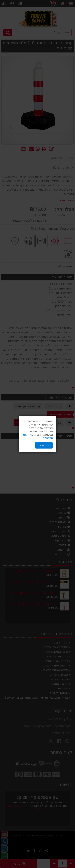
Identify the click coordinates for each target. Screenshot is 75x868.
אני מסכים (44, 445)
